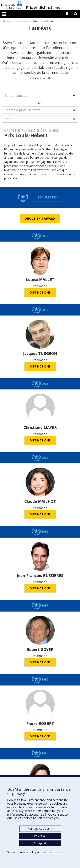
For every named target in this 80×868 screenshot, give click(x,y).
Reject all (40, 836)
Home (7, 21)
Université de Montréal (12, 5)
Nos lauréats (21, 21)
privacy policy (27, 852)
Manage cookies (40, 829)
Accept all (40, 843)
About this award (40, 218)
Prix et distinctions (43, 7)
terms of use (52, 852)
